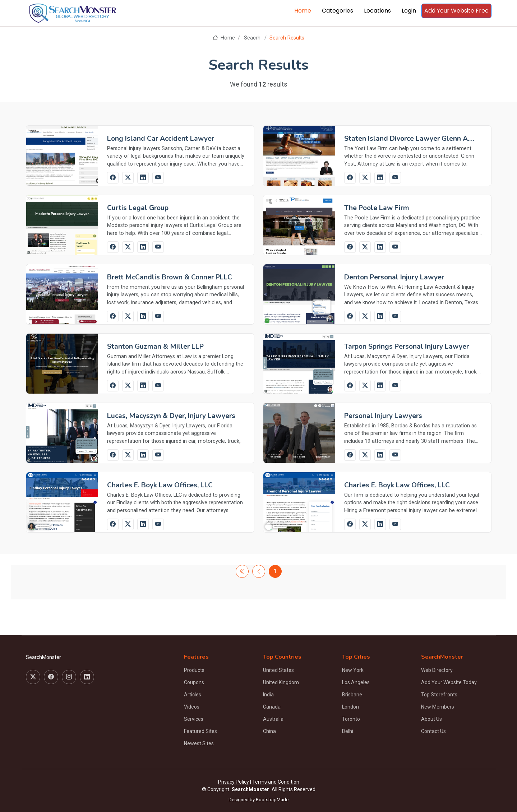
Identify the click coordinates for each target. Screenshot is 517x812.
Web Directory (437, 670)
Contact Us (433, 731)
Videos (192, 707)
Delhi (348, 731)
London (350, 707)
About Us (431, 719)
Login (409, 11)
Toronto (351, 719)
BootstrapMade (272, 800)
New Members (438, 707)
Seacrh (252, 38)
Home (303, 11)
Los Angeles (356, 682)
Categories (338, 11)
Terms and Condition (276, 782)
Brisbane (352, 695)
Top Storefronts (439, 695)
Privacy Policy (234, 782)
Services (194, 719)
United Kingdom (281, 682)
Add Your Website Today (449, 682)
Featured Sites (200, 731)
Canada (272, 707)
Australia (273, 719)
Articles (193, 695)
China (269, 731)
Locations (377, 11)
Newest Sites (199, 743)
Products (194, 670)
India (268, 695)
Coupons (194, 682)
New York (353, 670)
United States (278, 670)
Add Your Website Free (456, 11)
